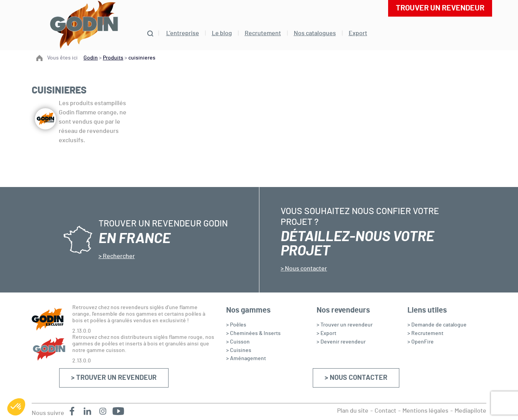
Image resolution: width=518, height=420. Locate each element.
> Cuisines (239, 350)
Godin (91, 58)
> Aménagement (246, 359)
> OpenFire (421, 342)
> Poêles (236, 325)
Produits (113, 58)
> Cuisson (238, 342)
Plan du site (353, 411)
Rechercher (118, 256)
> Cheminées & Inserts (253, 333)
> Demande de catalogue (437, 325)
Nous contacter (305, 269)
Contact (385, 411)
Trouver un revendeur (440, 8)
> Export (326, 333)
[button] (16, 407)
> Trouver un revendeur (114, 378)
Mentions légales (425, 411)
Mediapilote (470, 411)
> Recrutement (425, 333)
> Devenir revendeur (341, 342)
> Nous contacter (356, 378)
